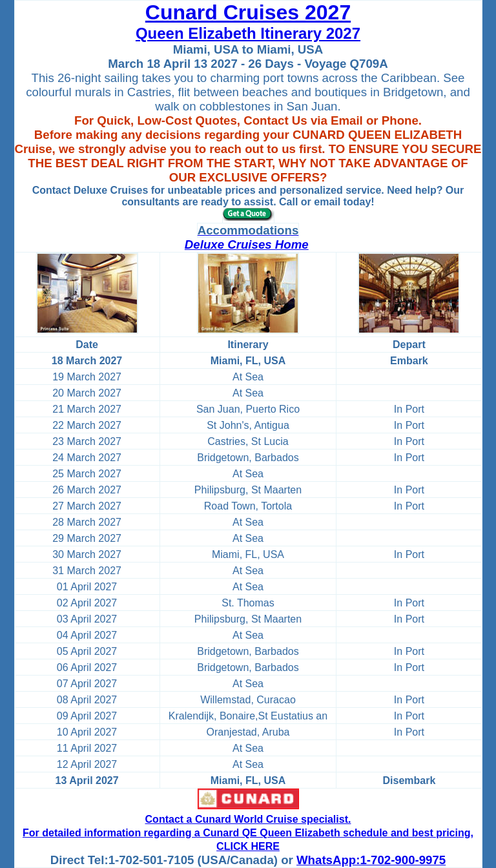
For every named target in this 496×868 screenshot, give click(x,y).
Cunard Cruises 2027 (248, 12)
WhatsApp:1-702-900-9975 (371, 860)
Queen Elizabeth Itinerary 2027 (248, 33)
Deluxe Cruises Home (247, 244)
